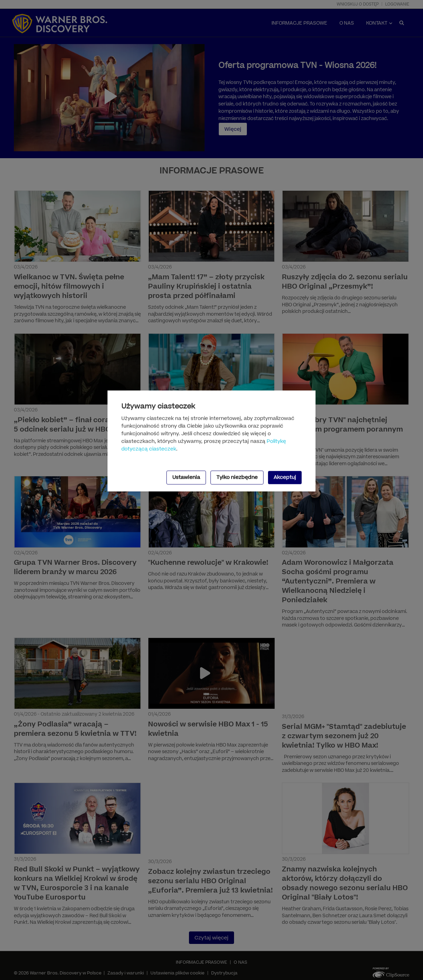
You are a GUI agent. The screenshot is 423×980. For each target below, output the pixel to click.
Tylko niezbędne (237, 477)
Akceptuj (285, 477)
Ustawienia (186, 477)
